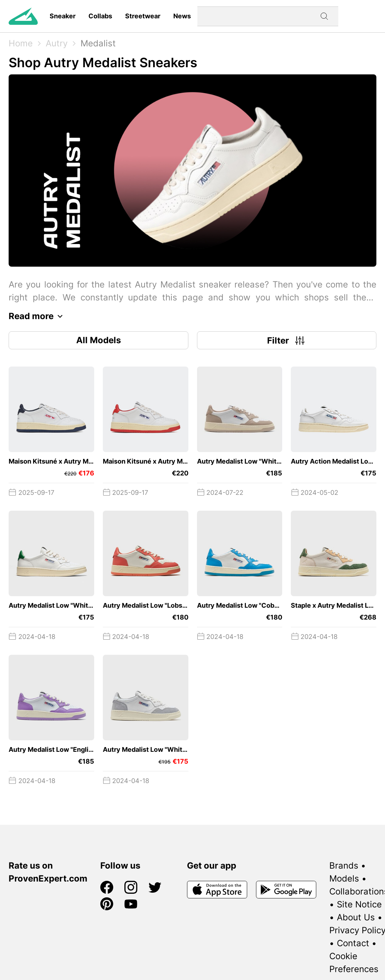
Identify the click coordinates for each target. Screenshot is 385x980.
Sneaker (63, 16)
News (182, 16)
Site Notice (359, 904)
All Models (98, 340)
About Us (356, 917)
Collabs (100, 16)
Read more (38, 316)
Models (344, 878)
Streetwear (143, 16)
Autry (57, 43)
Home (21, 43)
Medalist (98, 43)
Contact (353, 943)
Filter (287, 340)
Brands (344, 866)
